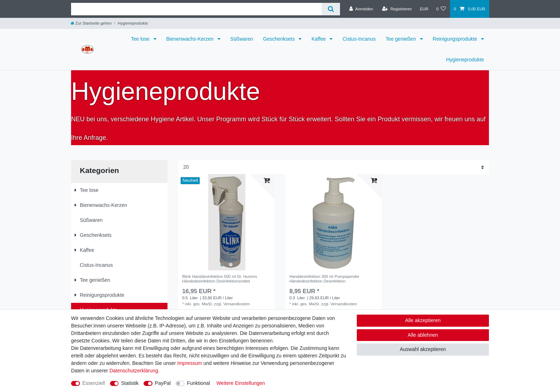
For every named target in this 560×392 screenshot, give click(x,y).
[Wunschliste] (441, 9)
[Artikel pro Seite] (334, 167)
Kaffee (319, 39)
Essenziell (94, 383)
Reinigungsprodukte (456, 39)
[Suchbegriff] (196, 9)
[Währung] (424, 9)
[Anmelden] (361, 9)
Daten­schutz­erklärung (134, 371)
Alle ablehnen (423, 335)
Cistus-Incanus (359, 39)
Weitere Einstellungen (241, 383)
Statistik (130, 383)
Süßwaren (242, 39)
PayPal (163, 383)
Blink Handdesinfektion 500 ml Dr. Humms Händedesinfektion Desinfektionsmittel (220, 279)
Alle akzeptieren (423, 320)
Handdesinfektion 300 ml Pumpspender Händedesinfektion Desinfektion (324, 279)
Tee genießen (402, 39)
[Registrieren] (397, 9)
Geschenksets (280, 39)
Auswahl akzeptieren (423, 349)
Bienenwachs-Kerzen (191, 39)
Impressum (189, 363)
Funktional (198, 383)
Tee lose (141, 39)
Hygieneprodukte (465, 60)
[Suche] (331, 9)
